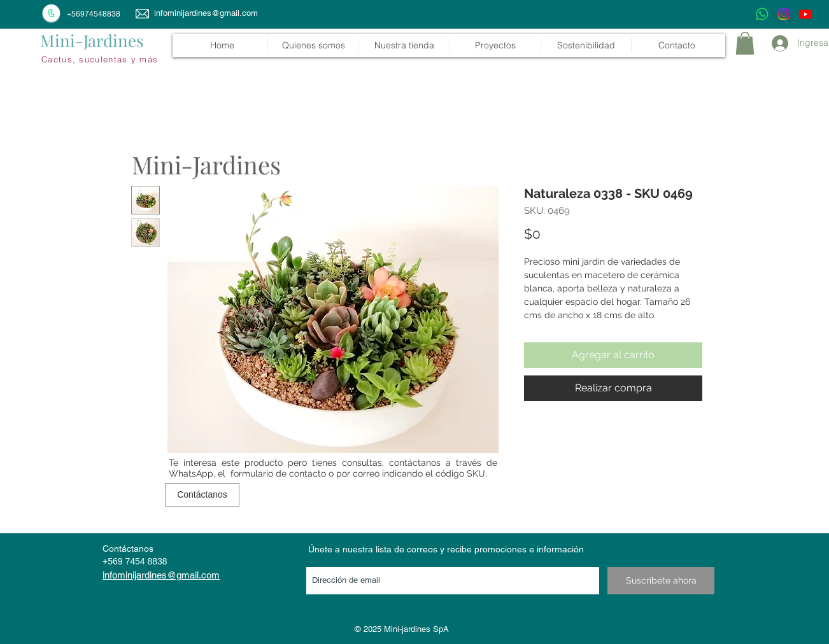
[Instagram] (784, 14)
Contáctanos (128, 549)
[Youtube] (805, 14)
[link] (745, 43)
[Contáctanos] (202, 495)
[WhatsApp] (762, 14)
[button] (404, 45)
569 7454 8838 (137, 561)
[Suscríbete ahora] (661, 581)
